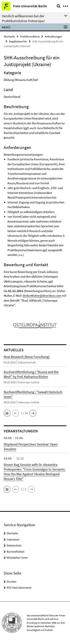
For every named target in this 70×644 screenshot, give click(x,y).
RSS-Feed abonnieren (19, 588)
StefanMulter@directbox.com (42, 296)
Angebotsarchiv (18, 41)
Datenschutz (14, 545)
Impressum (13, 539)
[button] (7, 413)
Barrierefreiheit (15, 552)
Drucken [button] (11, 582)
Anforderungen (53, 36)
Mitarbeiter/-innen (17, 558)
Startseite (9, 36)
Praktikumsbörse (30, 36)
